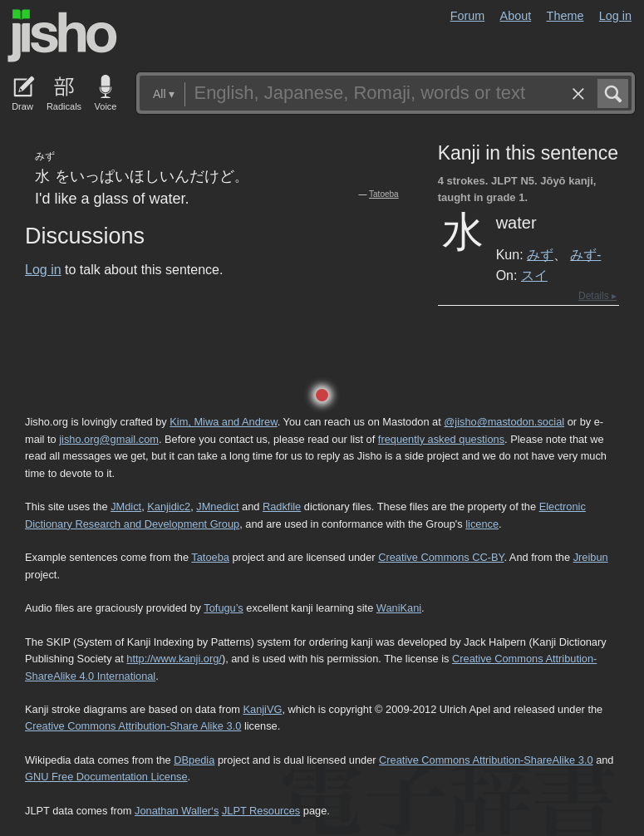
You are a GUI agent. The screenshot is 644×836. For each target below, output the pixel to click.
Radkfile (282, 507)
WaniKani (399, 608)
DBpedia (194, 760)
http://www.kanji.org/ (174, 659)
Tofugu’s (223, 608)
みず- (585, 254)
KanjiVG (262, 709)
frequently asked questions (441, 439)
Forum (468, 16)
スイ (534, 275)
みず (540, 254)
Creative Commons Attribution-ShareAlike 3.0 (486, 760)
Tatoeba (384, 194)
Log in (615, 16)
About (516, 16)
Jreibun (591, 557)
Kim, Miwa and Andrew (223, 422)
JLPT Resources (261, 811)
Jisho (62, 36)
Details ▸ (597, 296)
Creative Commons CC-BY (441, 557)
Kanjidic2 (169, 507)
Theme (565, 16)
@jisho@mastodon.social (504, 422)
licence (482, 524)
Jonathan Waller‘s (177, 811)
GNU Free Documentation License (106, 777)
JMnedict (217, 507)
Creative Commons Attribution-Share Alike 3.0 (133, 726)
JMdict (126, 507)
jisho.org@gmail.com (109, 439)
